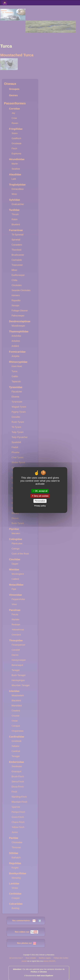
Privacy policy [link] (40, 506)
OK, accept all (40, 491)
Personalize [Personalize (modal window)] (40, 501)
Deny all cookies (40, 496)
